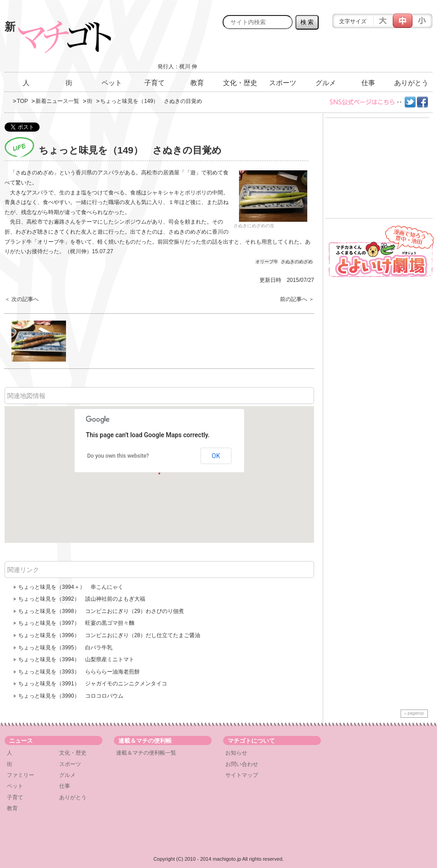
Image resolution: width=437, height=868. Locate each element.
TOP (22, 101)
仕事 (368, 83)
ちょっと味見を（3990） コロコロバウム (71, 696)
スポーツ (283, 83)
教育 (197, 83)
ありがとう (411, 83)
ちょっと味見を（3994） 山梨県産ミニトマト (76, 659)
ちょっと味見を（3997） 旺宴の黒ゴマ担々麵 (76, 623)
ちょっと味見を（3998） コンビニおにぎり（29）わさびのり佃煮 (101, 611)
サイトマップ (242, 775)
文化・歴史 (240, 83)
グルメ (326, 83)
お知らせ (236, 753)
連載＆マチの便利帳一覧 (146, 753)
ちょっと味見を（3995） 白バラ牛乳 (65, 648)
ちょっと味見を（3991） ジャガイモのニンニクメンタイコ (93, 684)
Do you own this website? (118, 456)
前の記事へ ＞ (297, 299)
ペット (112, 83)
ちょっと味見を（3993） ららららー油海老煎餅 (79, 672)
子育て (155, 83)
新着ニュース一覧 (57, 101)
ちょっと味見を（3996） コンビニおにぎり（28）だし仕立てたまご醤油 (109, 635)
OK (216, 456)
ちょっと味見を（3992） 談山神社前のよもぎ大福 (82, 599)
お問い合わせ (242, 764)
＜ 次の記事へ (22, 299)
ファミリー (20, 775)
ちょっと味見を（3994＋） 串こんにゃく (71, 587)
